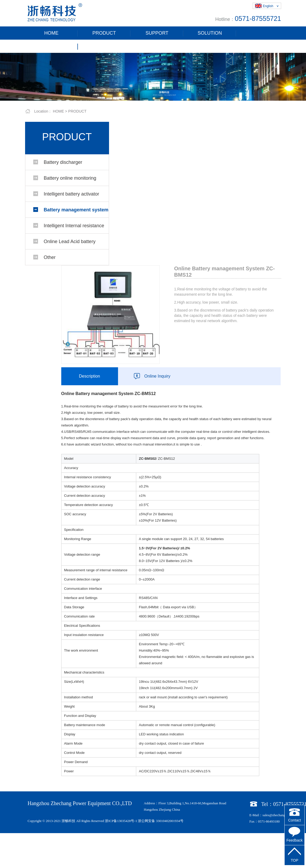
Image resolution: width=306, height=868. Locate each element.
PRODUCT (104, 33)
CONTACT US (104, 46)
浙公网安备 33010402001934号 (161, 821)
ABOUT (51, 46)
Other (50, 257)
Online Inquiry (157, 376)
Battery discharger (63, 162)
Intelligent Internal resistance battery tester (74, 228)
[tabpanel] (153, 77)
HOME (51, 33)
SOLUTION (210, 33)
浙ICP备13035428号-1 (121, 821)
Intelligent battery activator (72, 194)
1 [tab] (153, 97)
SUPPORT (157, 33)
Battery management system (76, 210)
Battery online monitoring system (70, 181)
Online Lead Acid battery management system (70, 244)
